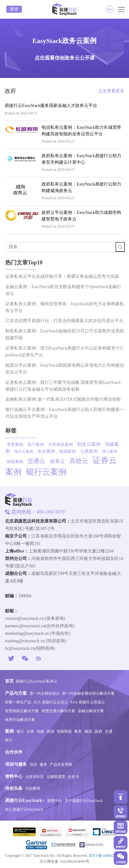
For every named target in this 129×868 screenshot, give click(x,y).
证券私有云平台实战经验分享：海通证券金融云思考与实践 (65, 276)
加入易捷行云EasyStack (24, 809)
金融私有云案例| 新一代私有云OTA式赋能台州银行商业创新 (66, 399)
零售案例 (17, 444)
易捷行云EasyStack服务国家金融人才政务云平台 (51, 106)
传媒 (40, 731)
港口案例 (112, 451)
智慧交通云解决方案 (58, 711)
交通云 (39, 461)
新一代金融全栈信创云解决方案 (88, 693)
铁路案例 (17, 462)
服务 (43, 764)
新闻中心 (55, 801)
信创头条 (14, 788)
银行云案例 (49, 472)
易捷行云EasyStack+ (25, 800)
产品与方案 (16, 693)
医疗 (9, 740)
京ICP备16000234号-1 (106, 856)
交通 (109, 731)
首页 (9, 681)
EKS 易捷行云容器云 (88, 702)
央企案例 (49, 451)
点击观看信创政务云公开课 (65, 58)
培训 (33, 764)
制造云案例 (91, 444)
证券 (30, 731)
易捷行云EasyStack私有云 (37, 681)
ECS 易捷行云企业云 (51, 702)
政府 (98, 731)
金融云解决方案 (91, 711)
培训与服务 (16, 764)
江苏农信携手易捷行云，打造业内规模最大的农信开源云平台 (67, 321)
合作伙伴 (14, 752)
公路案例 (92, 451)
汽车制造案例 (63, 444)
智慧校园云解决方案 (22, 711)
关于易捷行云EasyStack (84, 801)
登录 (14, 9)
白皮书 (73, 777)
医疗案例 (38, 444)
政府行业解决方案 (20, 720)
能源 (51, 731)
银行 (20, 731)
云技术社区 (35, 777)
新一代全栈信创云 (45, 693)
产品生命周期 (61, 764)
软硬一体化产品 (18, 702)
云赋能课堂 (56, 777)
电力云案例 (26, 451)
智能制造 (64, 731)
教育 (78, 731)
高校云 (81, 461)
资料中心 (14, 776)
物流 (88, 731)
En (109, 9)
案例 (9, 731)
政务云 (60, 461)
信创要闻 (33, 788)
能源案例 (70, 451)
